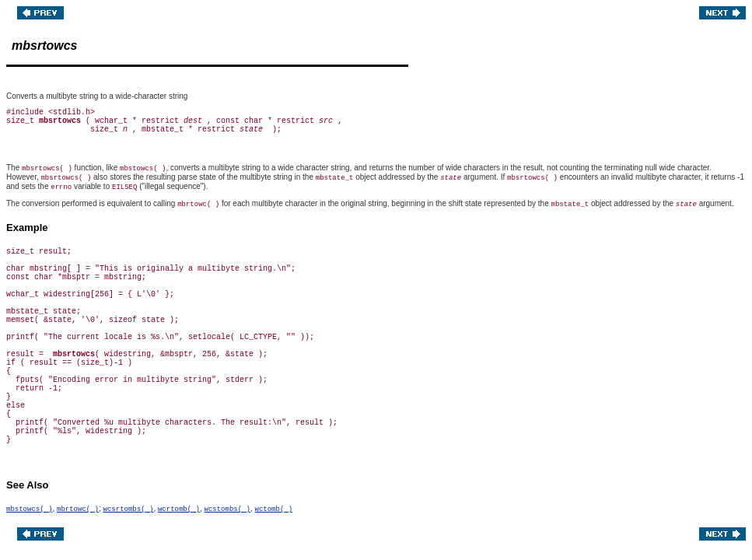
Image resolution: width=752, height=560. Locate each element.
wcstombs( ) (227, 509)
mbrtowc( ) (78, 509)
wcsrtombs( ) (129, 509)
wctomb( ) (274, 509)
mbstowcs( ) (29, 509)
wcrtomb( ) (179, 509)
